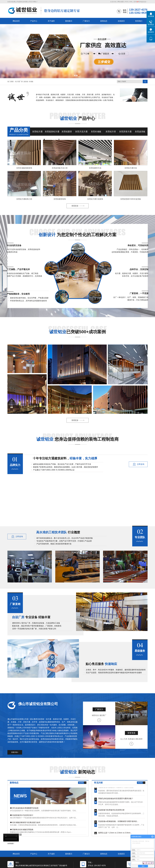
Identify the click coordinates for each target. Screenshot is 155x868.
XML (131, 2)
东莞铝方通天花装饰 (95, 199)
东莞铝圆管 (67, 132)
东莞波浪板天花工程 (60, 168)
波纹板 (26, 82)
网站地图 (121, 2)
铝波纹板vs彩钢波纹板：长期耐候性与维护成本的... (118, 822)
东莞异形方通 (125, 132)
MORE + (82, 783)
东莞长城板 (96, 132)
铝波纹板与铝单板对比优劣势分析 (111, 811)
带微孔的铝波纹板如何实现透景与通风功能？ (116, 800)
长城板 (31, 82)
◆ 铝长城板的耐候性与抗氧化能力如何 (25, 822)
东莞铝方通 (37, 132)
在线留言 (121, 21)
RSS (127, 2)
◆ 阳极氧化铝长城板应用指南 (22, 830)
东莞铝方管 (111, 132)
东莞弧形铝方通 (52, 132)
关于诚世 (51, 21)
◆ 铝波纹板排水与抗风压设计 (22, 815)
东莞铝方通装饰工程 (24, 199)
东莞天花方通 (81, 132)
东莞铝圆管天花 (95, 168)
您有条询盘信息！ (141, 2)
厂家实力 (86, 21)
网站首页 (16, 21)
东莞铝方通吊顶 (131, 168)
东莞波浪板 (140, 132)
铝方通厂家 (19, 82)
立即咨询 (141, 464)
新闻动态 (104, 21)
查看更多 (75, 206)
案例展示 (69, 21)
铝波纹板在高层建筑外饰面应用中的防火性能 (116, 788)
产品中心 (34, 21)
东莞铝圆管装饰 (60, 199)
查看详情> (15, 752)
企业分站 (113, 2)
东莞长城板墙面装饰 (24, 168)
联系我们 (139, 21)
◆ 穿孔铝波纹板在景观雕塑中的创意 (24, 808)
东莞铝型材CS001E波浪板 (131, 199)
